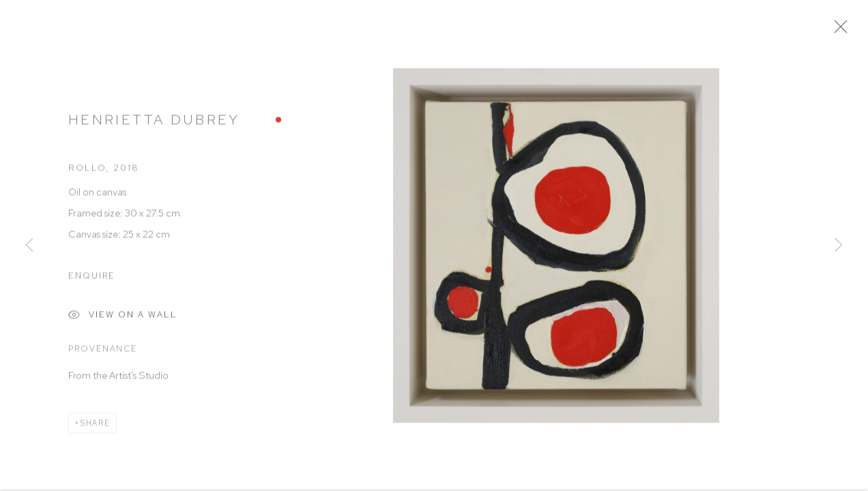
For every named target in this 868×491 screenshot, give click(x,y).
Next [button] (839, 245)
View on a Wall (123, 320)
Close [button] (842, 31)
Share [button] (96, 426)
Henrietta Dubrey (154, 123)
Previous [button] (29, 245)
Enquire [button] (92, 279)
